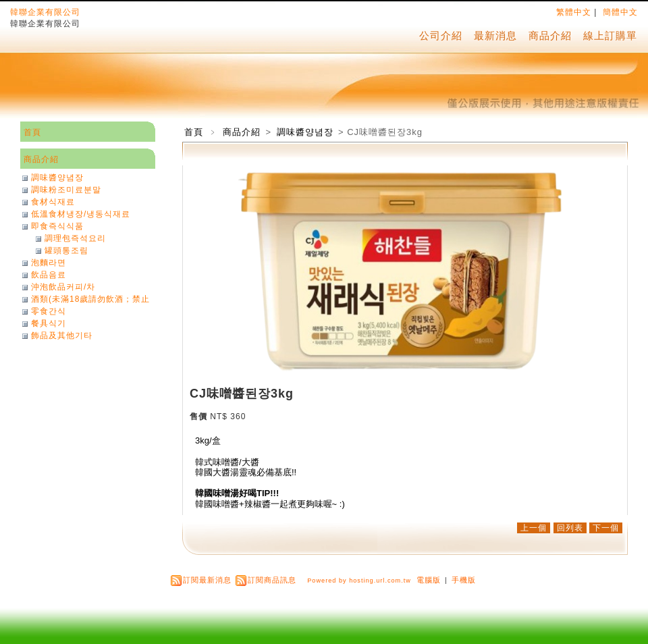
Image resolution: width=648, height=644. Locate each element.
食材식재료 (53, 202)
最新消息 (495, 35)
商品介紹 (550, 35)
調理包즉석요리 (75, 238)
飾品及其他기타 (62, 336)
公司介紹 (441, 35)
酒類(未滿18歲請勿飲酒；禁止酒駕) (90, 299)
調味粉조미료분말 (66, 190)
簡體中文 (620, 12)
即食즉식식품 (57, 226)
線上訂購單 (610, 35)
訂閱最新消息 (207, 580)
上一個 (534, 528)
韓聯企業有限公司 (45, 12)
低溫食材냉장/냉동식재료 (81, 214)
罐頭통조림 (66, 250)
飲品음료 (49, 275)
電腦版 (429, 580)
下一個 (606, 528)
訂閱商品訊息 (272, 580)
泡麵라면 (49, 263)
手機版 (464, 580)
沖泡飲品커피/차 (63, 287)
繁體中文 (574, 12)
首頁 (194, 132)
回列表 (570, 528)
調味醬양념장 (306, 132)
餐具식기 (49, 323)
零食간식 (49, 311)
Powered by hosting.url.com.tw (359, 581)
